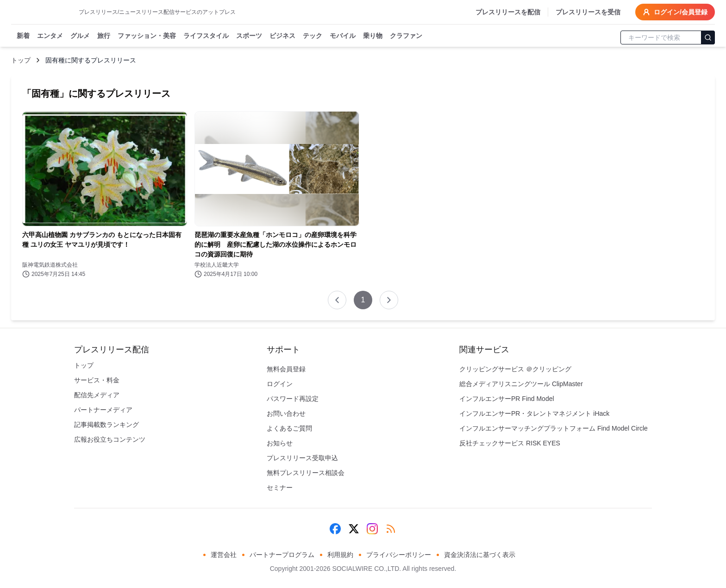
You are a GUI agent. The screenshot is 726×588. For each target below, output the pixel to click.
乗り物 (373, 36)
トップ (21, 60)
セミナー (280, 488)
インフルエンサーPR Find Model (507, 399)
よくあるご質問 (289, 428)
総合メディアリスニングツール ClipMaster (521, 384)
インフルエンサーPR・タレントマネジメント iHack (534, 413)
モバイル (343, 36)
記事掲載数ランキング (106, 425)
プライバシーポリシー (399, 555)
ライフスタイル (206, 36)
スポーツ (249, 36)
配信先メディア (97, 395)
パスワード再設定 (293, 399)
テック (313, 36)
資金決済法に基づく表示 (480, 555)
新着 (23, 36)
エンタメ (50, 36)
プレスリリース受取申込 (302, 458)
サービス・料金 (97, 380)
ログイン (280, 384)
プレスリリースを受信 (588, 12)
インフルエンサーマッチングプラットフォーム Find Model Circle (554, 428)
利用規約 (340, 555)
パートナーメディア (103, 410)
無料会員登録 (286, 369)
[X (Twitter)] (354, 529)
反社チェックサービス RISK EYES (510, 443)
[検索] (708, 38)
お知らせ (280, 443)
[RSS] (391, 529)
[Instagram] (372, 529)
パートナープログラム (282, 555)
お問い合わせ (286, 413)
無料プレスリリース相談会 (306, 473)
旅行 (104, 36)
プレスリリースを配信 (508, 12)
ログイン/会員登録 (675, 12)
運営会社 (224, 555)
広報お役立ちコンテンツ (110, 439)
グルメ (80, 36)
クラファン (406, 36)
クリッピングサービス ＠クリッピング (515, 369)
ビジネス (282, 36)
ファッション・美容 (147, 36)
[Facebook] (335, 529)
